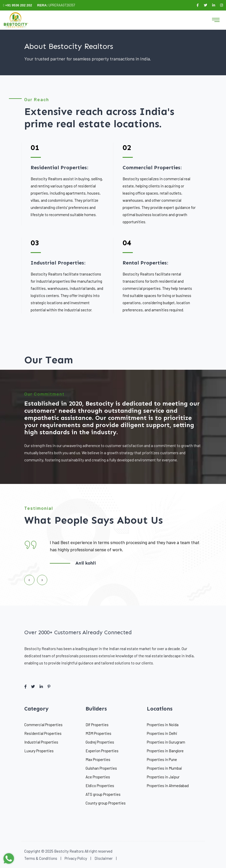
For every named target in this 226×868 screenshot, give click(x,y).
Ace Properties (98, 777)
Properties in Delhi (162, 733)
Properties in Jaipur (163, 777)
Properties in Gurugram (166, 742)
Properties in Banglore (165, 751)
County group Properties (106, 803)
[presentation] (29, 581)
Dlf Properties (97, 725)
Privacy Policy (76, 858)
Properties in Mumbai (164, 768)
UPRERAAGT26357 (56, 5)
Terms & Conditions (41, 858)
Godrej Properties (100, 742)
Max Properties (98, 759)
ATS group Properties (103, 794)
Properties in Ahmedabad (168, 786)
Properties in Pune (162, 759)
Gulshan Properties (101, 768)
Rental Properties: (145, 263)
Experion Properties (102, 751)
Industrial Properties (41, 742)
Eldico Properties (100, 786)
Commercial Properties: (152, 167)
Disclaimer (104, 858)
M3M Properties (98, 733)
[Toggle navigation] (216, 20)
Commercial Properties (43, 725)
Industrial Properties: (58, 263)
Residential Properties (43, 733)
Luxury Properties (39, 751)
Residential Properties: (59, 167)
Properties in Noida (163, 725)
